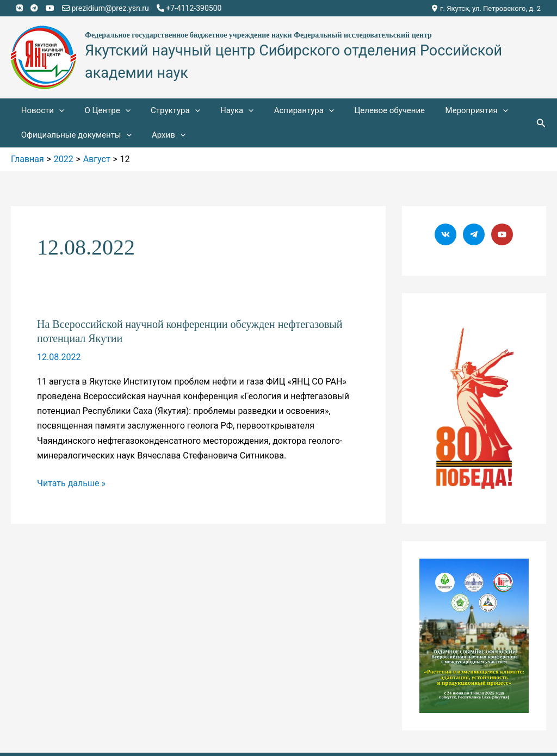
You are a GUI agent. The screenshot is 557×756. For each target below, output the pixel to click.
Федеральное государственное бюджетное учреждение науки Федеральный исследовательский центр (258, 35)
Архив (163, 135)
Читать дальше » (71, 483)
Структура (165, 111)
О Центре (101, 111)
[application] (57, 111)
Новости (41, 111)
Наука (223, 111)
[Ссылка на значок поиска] (541, 123)
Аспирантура (286, 111)
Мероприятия (450, 111)
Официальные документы (74, 135)
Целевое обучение (367, 110)
